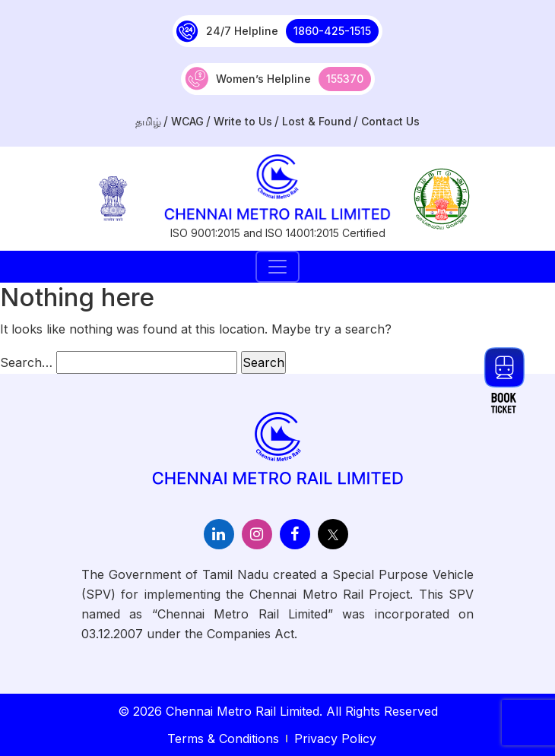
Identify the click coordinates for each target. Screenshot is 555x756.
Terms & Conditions (223, 739)
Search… (26, 362)
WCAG (187, 121)
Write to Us (243, 121)
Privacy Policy (335, 739)
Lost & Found (317, 121)
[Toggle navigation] (277, 267)
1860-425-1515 (332, 31)
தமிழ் (148, 121)
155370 (345, 79)
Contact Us (390, 121)
